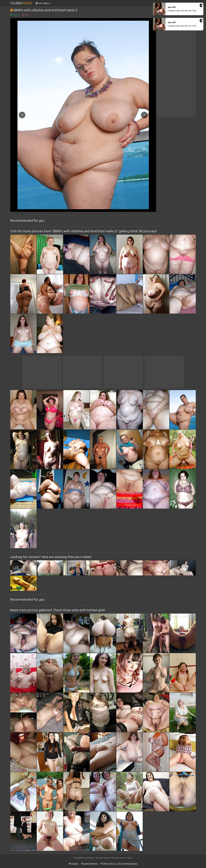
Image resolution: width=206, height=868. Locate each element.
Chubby (21, 3)
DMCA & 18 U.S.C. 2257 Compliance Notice (119, 864)
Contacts (74, 864)
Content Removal (89, 864)
